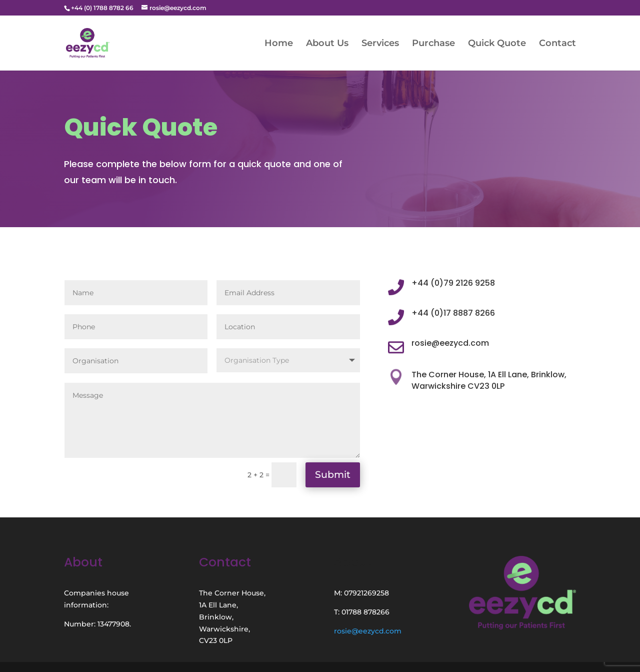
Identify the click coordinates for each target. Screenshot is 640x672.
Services (380, 44)
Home (279, 44)
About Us (327, 44)
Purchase (433, 44)
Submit (333, 475)
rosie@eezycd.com (368, 631)
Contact (557, 44)
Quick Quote (497, 44)
